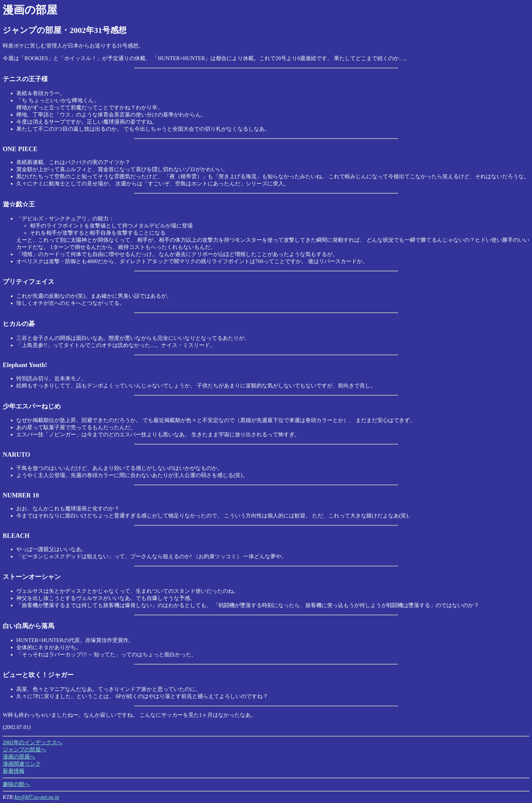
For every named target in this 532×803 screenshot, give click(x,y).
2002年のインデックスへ (33, 742)
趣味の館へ (16, 784)
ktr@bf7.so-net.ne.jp (37, 797)
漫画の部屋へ (19, 757)
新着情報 (14, 771)
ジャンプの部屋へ (24, 750)
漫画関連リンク (22, 764)
